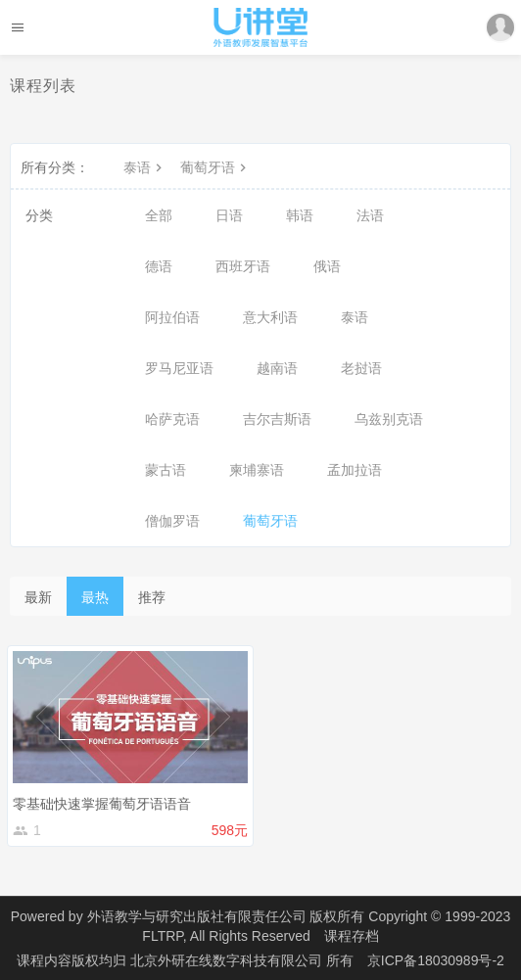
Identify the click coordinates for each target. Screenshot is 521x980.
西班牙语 (243, 266)
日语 (229, 215)
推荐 (152, 597)
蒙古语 (166, 470)
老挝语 (361, 368)
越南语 (277, 368)
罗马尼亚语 (179, 368)
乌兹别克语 (389, 419)
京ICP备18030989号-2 (436, 960)
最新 (38, 597)
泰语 (145, 167)
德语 (159, 266)
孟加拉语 (355, 470)
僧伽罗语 (172, 521)
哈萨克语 (172, 419)
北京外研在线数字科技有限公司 (228, 960)
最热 (95, 597)
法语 (370, 215)
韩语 (300, 215)
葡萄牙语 (215, 167)
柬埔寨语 (257, 470)
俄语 (327, 266)
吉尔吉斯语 (277, 419)
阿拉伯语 (172, 317)
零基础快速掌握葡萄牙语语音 (102, 804)
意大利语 (270, 317)
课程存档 (352, 936)
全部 (159, 215)
